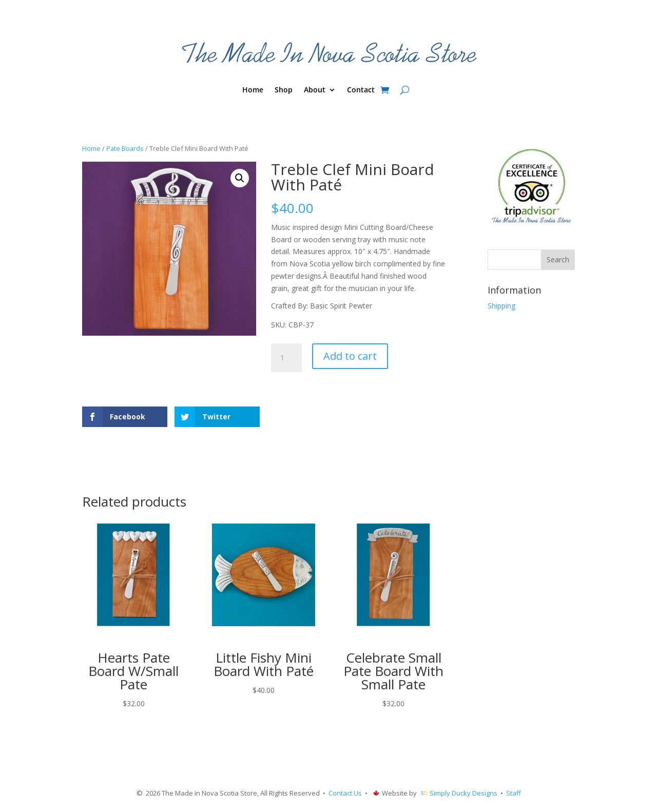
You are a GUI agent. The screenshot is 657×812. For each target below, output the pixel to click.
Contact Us (345, 793)
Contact (361, 90)
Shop (284, 90)
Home (253, 90)
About (315, 90)
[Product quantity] (286, 358)
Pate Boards (125, 148)
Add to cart (350, 356)
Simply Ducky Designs (463, 793)
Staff (514, 793)
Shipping (501, 306)
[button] (240, 178)
